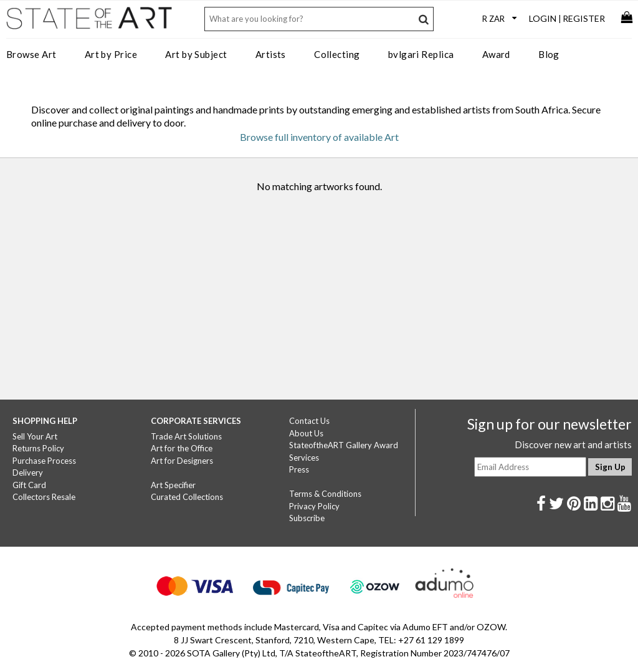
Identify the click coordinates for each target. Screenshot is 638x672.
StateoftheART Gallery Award (344, 445)
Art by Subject (196, 54)
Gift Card (29, 485)
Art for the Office (182, 448)
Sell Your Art (35, 436)
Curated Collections (187, 497)
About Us (306, 433)
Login (543, 18)
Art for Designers (182, 461)
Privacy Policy (314, 506)
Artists (271, 54)
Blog (549, 54)
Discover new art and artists (573, 444)
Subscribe (307, 518)
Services (304, 458)
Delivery (28, 473)
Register (584, 18)
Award (496, 54)
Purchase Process (44, 461)
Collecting (337, 54)
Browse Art (31, 54)
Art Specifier (173, 485)
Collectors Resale (44, 497)
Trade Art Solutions (186, 436)
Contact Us (309, 421)
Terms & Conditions (325, 494)
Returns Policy (38, 448)
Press (299, 469)
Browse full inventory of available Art (319, 137)
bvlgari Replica (421, 54)
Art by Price (111, 54)
